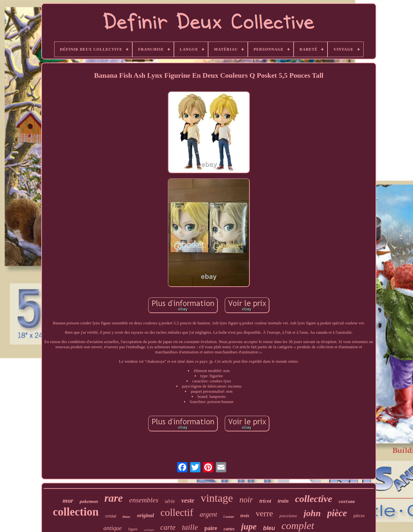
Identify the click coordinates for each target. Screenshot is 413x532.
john (312, 513)
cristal (111, 516)
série (170, 501)
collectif (177, 512)
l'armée (229, 517)
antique (112, 528)
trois (245, 516)
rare (114, 498)
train (283, 501)
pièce (337, 513)
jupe (249, 527)
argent (208, 514)
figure (133, 529)
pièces (359, 516)
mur (68, 501)
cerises (149, 530)
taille (190, 527)
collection (76, 512)
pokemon (89, 501)
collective (314, 499)
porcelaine (288, 516)
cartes (229, 529)
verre (264, 513)
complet (298, 526)
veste (188, 500)
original (146, 515)
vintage (217, 498)
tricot (265, 501)
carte (168, 527)
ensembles (144, 500)
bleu (269, 528)
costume (347, 502)
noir (246, 500)
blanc (127, 517)
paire (211, 528)
